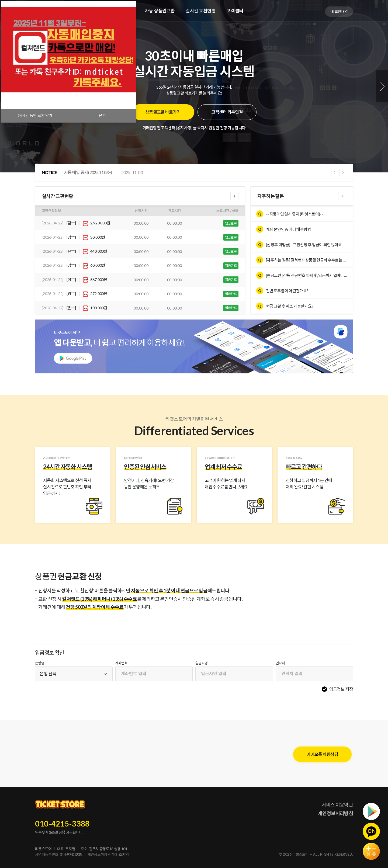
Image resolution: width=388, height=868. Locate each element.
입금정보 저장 (341, 689)
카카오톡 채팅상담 (322, 754)
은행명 (40, 663)
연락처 (280, 663)
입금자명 (201, 663)
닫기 (102, 116)
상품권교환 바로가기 (163, 112)
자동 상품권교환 (160, 11)
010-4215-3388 (62, 824)
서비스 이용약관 (337, 805)
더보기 (234, 196)
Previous (335, 172)
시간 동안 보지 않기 (35, 116)
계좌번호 (121, 663)
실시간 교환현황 (201, 11)
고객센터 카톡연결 (227, 112)
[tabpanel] (194, 86)
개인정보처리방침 (335, 813)
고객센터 (235, 11)
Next (382, 86)
